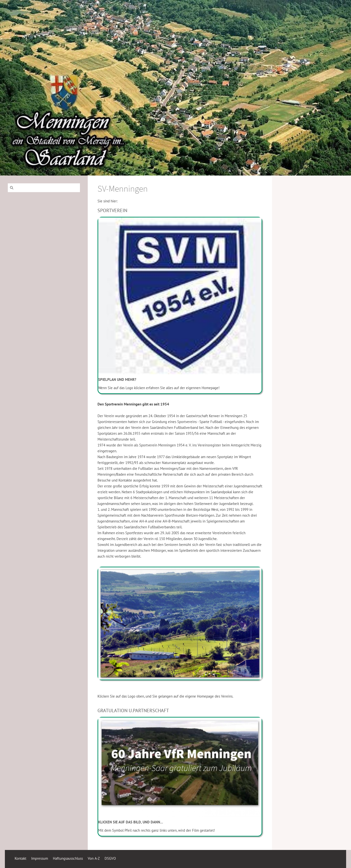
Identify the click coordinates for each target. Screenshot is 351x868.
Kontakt (20, 858)
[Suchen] (44, 188)
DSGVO (110, 858)
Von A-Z (94, 858)
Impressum (40, 858)
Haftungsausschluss (68, 858)
